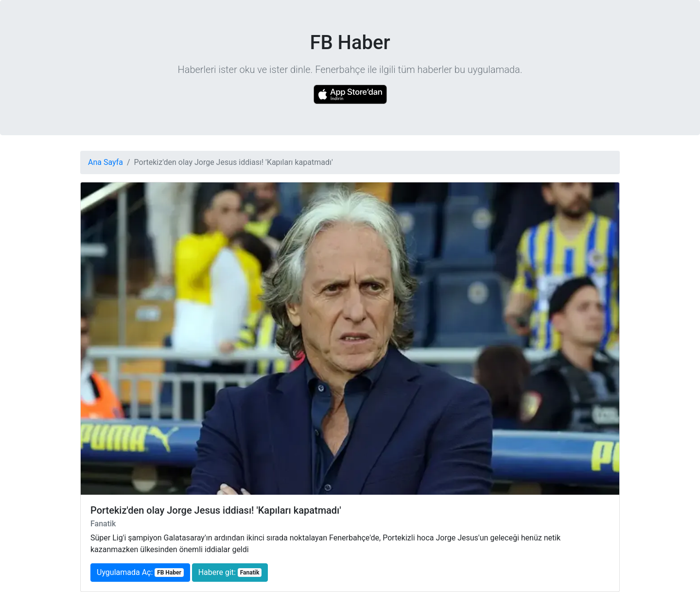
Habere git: (230, 572)
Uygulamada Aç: (140, 572)
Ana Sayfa (105, 162)
